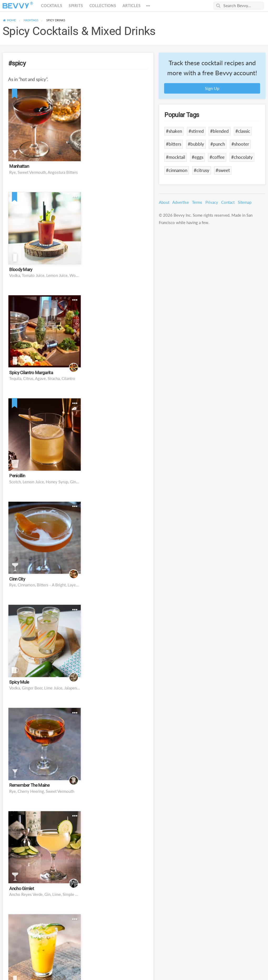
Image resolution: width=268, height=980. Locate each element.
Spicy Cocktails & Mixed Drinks (79, 31)
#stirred (196, 131)
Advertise (181, 202)
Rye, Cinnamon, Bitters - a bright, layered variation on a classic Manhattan (42, 362)
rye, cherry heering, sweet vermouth (42, 460)
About (164, 202)
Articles (132, 6)
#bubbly (196, 144)
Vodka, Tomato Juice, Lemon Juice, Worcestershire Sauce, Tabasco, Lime (114, 167)
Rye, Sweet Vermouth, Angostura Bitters (42, 167)
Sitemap (245, 202)
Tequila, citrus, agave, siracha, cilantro (42, 265)
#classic (243, 131)
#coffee (217, 157)
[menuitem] (9, 20)
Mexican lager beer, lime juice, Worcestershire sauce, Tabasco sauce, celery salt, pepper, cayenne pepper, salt (42, 754)
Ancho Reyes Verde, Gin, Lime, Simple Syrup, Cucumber (114, 460)
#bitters (174, 144)
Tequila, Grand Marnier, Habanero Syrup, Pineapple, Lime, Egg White (42, 852)
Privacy (212, 202)
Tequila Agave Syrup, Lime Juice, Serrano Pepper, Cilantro (42, 949)
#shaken (174, 131)
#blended (219, 131)
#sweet (223, 170)
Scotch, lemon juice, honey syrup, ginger (114, 265)
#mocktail (176, 157)
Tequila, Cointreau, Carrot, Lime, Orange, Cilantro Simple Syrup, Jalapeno (114, 656)
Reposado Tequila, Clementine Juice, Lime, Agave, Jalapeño (42, 558)
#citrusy (202, 170)
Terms (197, 202)
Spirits (76, 6)
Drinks (56, 20)
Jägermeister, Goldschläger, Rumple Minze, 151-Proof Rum (114, 949)
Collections (103, 6)
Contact (228, 202)
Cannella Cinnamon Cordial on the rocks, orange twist (114, 558)
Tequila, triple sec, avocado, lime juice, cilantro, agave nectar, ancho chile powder (114, 754)
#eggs (198, 157)
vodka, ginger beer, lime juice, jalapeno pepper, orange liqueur (114, 362)
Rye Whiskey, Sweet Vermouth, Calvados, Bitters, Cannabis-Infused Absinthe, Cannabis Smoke (42, 656)
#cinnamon (177, 170)
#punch (218, 144)
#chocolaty (242, 157)
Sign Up (212, 88)
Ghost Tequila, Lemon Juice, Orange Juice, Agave (114, 852)
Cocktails (52, 6)
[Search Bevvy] (239, 6)
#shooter (240, 144)
